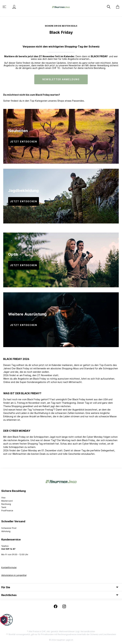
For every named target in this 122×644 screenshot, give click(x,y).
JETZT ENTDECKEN (24, 142)
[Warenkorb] (117, 7)
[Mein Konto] (14, 7)
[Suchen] (109, 7)
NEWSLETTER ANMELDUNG (61, 79)
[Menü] (5, 7)
